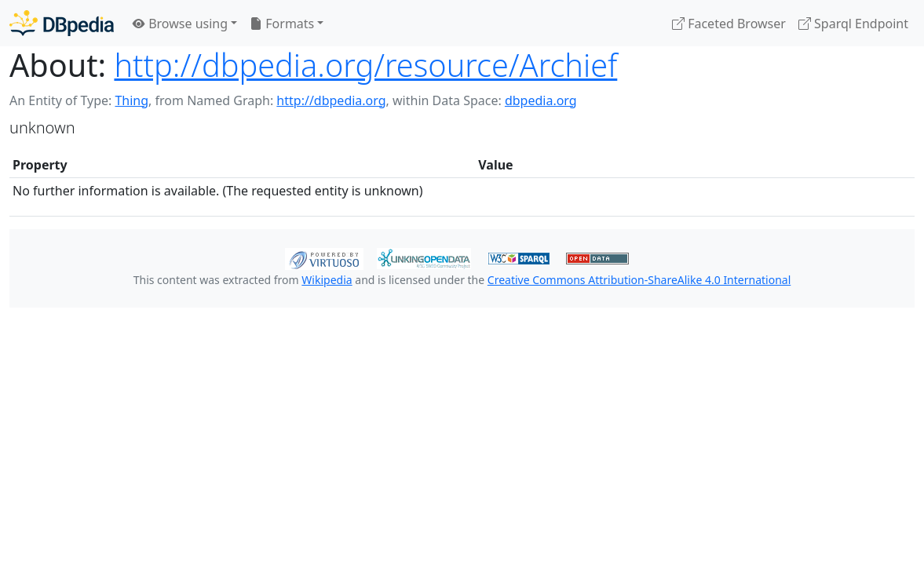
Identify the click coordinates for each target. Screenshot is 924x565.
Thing (131, 100)
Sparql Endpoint (853, 24)
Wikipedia (327, 280)
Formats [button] (282, 24)
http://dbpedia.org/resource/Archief (365, 65)
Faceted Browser (729, 24)
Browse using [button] (180, 24)
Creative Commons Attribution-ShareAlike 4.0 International (639, 280)
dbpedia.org (541, 100)
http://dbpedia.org (331, 100)
